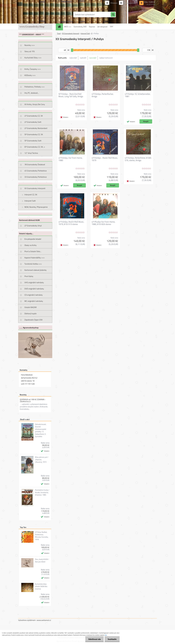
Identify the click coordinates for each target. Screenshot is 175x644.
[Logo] (35, 14)
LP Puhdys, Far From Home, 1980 (70, 159)
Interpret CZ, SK (31, 195)
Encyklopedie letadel (33, 239)
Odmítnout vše (95, 639)
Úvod (59, 33)
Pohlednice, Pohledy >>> (35, 87)
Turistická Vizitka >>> (33, 264)
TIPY (111, 27)
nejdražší (83, 58)
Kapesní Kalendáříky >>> (35, 258)
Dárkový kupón (31, 313)
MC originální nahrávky (34, 301)
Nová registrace (130, 3)
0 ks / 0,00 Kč (150, 2)
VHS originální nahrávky (34, 282)
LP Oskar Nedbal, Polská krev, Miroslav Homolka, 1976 (42, 536)
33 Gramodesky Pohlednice (36, 177)
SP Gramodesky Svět (33, 141)
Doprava (92, 27)
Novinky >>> (30, 45)
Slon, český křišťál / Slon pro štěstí (42, 560)
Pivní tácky (29, 276)
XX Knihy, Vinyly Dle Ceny (35, 104)
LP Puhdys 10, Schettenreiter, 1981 (138, 95)
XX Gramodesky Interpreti (35, 188)
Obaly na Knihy (30, 245)
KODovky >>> (30, 75)
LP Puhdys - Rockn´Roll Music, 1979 (105, 159)
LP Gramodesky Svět (33, 122)
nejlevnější (73, 58)
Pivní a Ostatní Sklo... (33, 251)
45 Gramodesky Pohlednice (36, 171)
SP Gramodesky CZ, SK (34, 134)
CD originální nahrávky (33, 295)
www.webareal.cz (44, 620)
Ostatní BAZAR (31, 307)
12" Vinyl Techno (31, 153)
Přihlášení (114, 3)
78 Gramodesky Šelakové (35, 164)
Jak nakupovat (102, 27)
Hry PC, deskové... (32, 93)
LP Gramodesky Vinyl (33, 226)
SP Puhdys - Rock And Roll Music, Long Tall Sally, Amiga (71, 95)
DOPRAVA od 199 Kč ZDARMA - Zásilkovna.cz (33, 400)
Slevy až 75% (30, 51)
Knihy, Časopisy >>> (33, 69)
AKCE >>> (68, 27)
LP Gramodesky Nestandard (36, 128)
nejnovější (93, 58)
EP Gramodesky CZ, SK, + (35, 147)
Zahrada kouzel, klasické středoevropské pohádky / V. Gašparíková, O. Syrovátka (41, 430)
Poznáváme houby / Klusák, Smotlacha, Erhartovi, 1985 (42, 492)
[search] (113, 15)
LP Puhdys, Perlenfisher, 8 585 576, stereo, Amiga (138, 159)
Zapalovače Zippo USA (33, 320)
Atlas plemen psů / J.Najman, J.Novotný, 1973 (42, 460)
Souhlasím (112, 639)
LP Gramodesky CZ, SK (34, 116)
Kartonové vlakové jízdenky (35, 270)
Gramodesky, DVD (80, 27)
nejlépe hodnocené (106, 58)
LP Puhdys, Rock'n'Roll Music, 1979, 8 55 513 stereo (71, 223)
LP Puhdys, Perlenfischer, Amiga (103, 95)
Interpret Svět (30, 201)
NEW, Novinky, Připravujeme (36, 207)
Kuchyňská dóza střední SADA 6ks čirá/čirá (41, 586)
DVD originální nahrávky (34, 289)
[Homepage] (60, 27)
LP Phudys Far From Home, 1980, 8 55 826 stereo (103, 223)
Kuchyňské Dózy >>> (33, 58)
